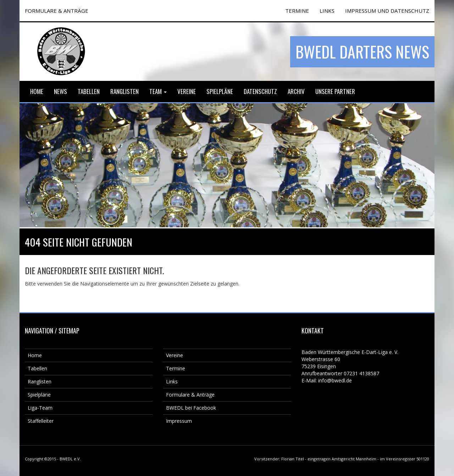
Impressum (179, 421)
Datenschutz (260, 91)
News (60, 91)
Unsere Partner (335, 91)
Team (158, 91)
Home (37, 91)
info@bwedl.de (335, 380)
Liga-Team (40, 408)
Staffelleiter (41, 421)
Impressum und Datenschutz (387, 11)
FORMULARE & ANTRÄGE (57, 11)
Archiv (296, 91)
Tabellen (89, 91)
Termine (176, 368)
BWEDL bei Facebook (191, 408)
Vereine (187, 91)
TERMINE (297, 11)
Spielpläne (220, 91)
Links (327, 11)
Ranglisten (124, 91)
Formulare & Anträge (190, 395)
